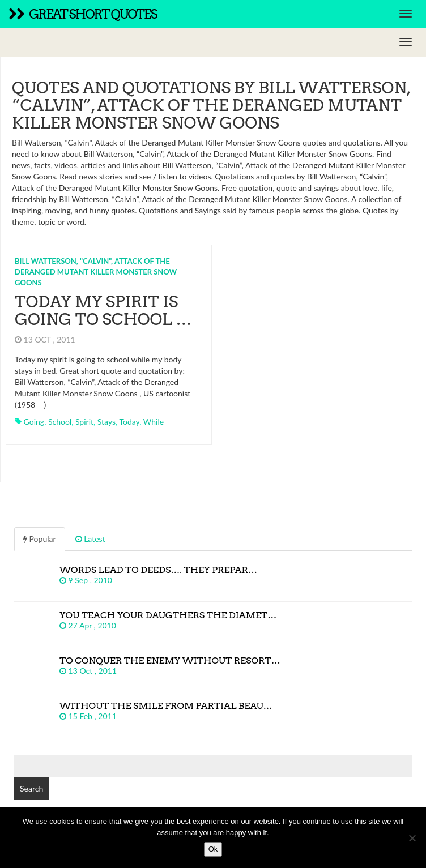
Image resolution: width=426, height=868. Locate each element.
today (129, 422)
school (60, 422)
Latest (90, 539)
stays (107, 422)
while (154, 422)
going (34, 422)
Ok (213, 849)
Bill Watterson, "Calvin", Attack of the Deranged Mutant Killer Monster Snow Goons (96, 271)
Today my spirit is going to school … (103, 311)
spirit (84, 422)
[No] (412, 838)
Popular (40, 539)
